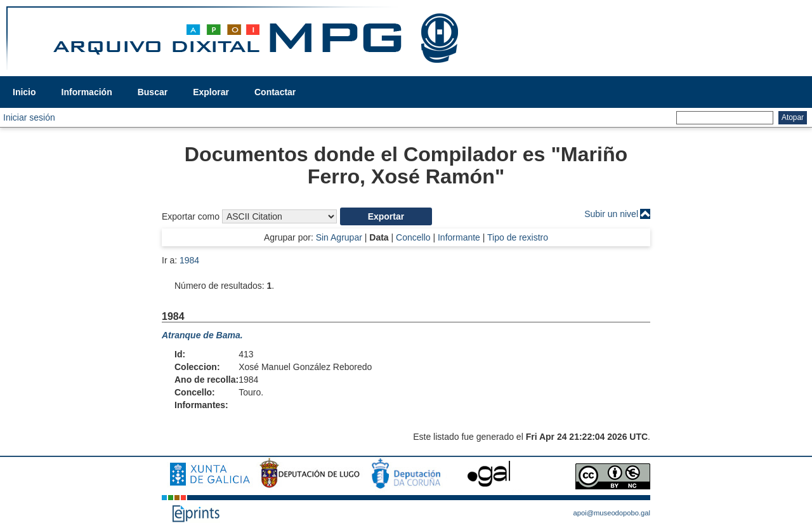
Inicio (24, 92)
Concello (413, 237)
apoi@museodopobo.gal (612, 513)
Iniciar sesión (29, 117)
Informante (459, 237)
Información (87, 92)
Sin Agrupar (339, 237)
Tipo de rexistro (518, 237)
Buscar (153, 92)
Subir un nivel (611, 214)
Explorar (211, 92)
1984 (189, 260)
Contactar (275, 92)
